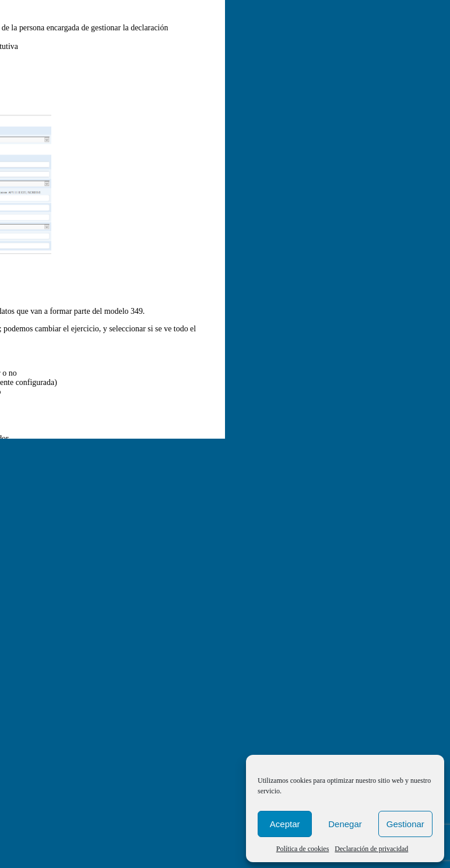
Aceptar (285, 824)
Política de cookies (303, 849)
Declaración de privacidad (371, 849)
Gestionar (405, 824)
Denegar (345, 824)
